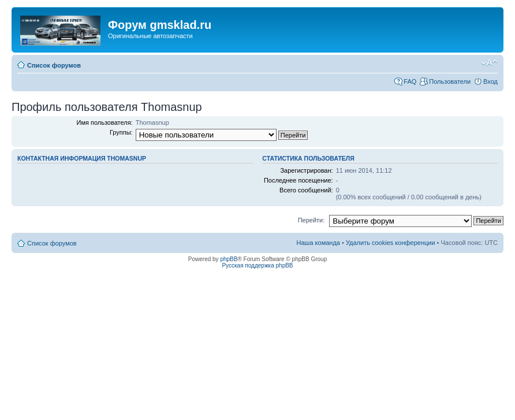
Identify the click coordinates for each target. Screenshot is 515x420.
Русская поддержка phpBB (257, 265)
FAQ (410, 81)
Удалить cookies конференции (391, 243)
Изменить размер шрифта (489, 63)
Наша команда (318, 243)
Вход (490, 81)
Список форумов (54, 65)
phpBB (229, 259)
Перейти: (311, 220)
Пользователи (450, 81)
